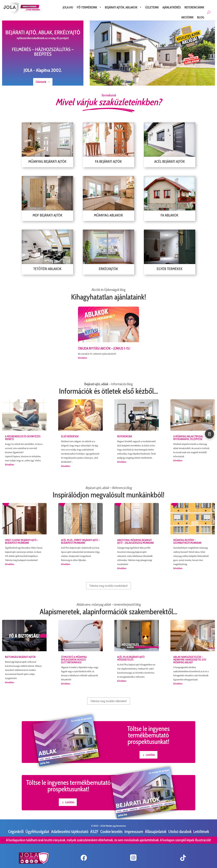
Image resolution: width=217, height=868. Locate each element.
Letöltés (150, 755)
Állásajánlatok (156, 832)
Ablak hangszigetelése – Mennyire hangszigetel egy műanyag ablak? (190, 660)
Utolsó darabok (180, 832)
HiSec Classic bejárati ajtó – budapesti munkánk (22, 541)
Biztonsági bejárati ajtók (20, 657)
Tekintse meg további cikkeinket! (109, 701)
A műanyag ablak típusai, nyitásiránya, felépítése (188, 438)
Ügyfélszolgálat (38, 832)
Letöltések (201, 832)
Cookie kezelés (111, 832)
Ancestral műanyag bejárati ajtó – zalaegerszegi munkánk (135, 541)
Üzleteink (41, 82)
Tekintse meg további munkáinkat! (108, 586)
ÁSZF (95, 832)
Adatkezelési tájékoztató (70, 832)
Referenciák (125, 436)
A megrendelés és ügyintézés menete (23, 438)
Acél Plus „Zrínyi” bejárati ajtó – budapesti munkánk (80, 541)
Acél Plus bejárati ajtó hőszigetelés (131, 658)
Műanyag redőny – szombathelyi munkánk (187, 541)
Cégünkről (16, 832)
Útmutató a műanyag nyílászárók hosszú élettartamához (74, 660)
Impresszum (134, 832)
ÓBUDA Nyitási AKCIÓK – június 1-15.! (104, 348)
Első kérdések (70, 436)
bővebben (83, 358)
